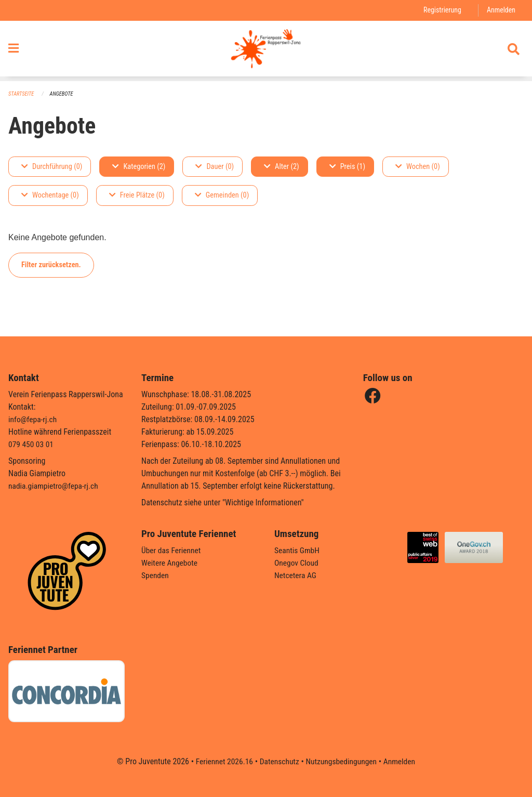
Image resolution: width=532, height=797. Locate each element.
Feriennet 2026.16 (222, 761)
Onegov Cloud (297, 563)
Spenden (156, 575)
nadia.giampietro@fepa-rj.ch (55, 486)
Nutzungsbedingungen (342, 761)
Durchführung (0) (52, 167)
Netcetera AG (296, 575)
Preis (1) (347, 167)
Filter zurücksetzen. (51, 265)
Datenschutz (279, 761)
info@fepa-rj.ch (34, 419)
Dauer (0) (215, 167)
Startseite (22, 94)
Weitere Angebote (170, 563)
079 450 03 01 (32, 444)
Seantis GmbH (298, 550)
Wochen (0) (418, 167)
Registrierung (441, 10)
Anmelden (501, 10)
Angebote (63, 94)
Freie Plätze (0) (137, 196)
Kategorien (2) (139, 167)
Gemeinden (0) (222, 196)
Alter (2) (282, 167)
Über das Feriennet (172, 550)
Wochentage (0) (50, 196)
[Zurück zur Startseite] (266, 51)
